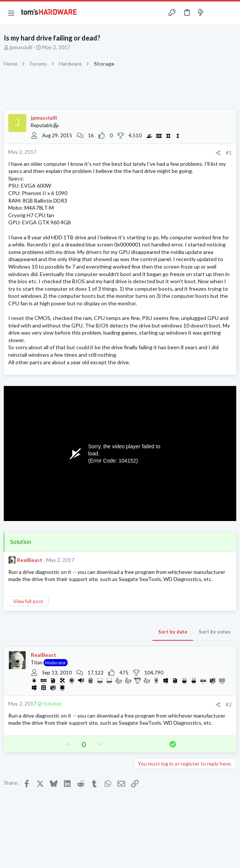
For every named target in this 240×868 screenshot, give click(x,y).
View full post (28, 601)
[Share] (218, 153)
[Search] (230, 13)
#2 (229, 704)
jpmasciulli (21, 47)
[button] (11, 13)
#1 (229, 153)
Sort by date (173, 632)
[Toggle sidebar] (215, 13)
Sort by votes (215, 632)
